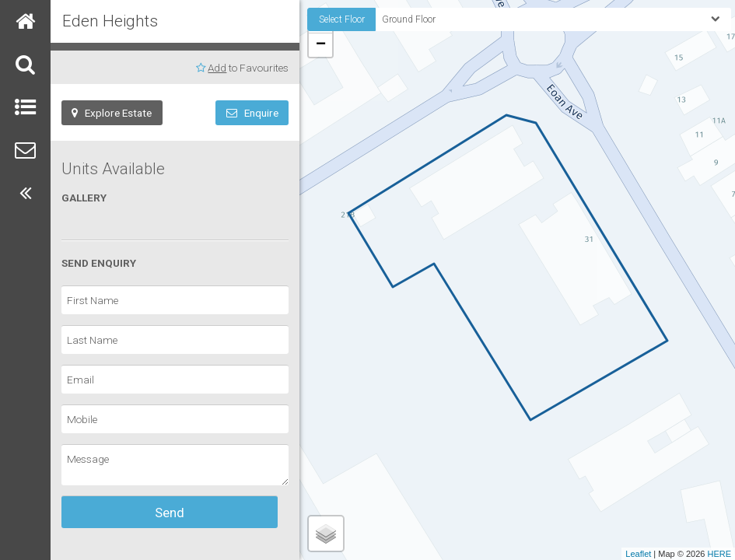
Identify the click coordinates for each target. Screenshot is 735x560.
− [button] (321, 45)
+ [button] (321, 21)
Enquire (252, 113)
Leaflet (638, 554)
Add (217, 68)
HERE (719, 554)
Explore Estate (112, 113)
